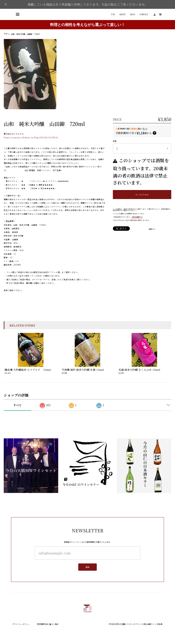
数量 (115, 141)
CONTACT (144, 14)
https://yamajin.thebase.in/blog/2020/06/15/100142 (31, 137)
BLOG (133, 14)
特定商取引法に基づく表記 (48, 624)
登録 (87, 568)
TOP (113, 14)
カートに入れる (142, 195)
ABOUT (123, 14)
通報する (152, 229)
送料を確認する (137, 217)
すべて (17, 405)
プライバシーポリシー (21, 624)
